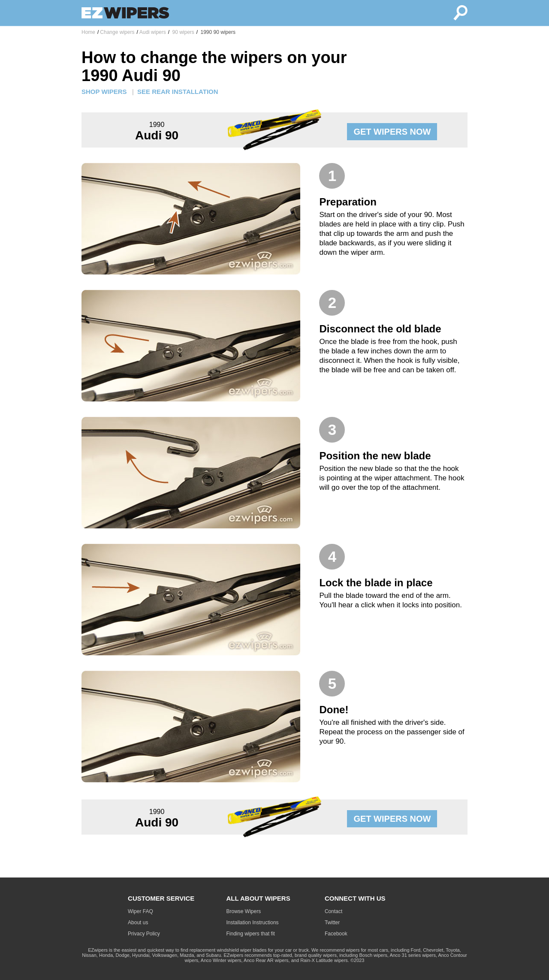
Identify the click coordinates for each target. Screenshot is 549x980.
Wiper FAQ (140, 911)
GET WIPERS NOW (392, 132)
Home (88, 32)
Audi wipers (153, 32)
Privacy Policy (144, 934)
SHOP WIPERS (104, 92)
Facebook (336, 934)
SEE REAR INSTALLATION (178, 92)
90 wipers (182, 32)
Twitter (332, 923)
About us (138, 923)
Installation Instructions (253, 923)
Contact (333, 911)
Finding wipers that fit (251, 934)
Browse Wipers (244, 911)
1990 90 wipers (217, 32)
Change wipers (117, 32)
